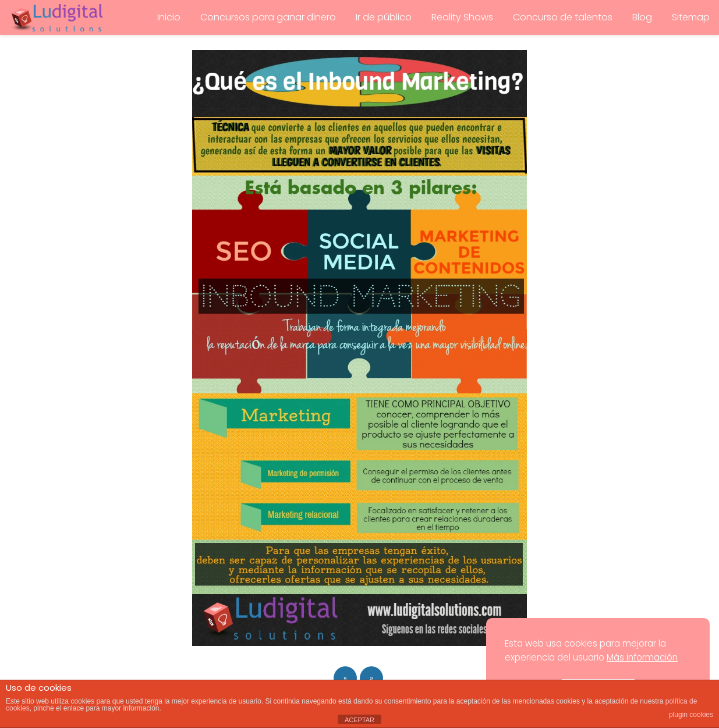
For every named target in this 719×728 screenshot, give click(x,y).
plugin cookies (691, 715)
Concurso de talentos (563, 17)
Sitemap (691, 17)
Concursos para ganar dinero (268, 17)
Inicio (169, 17)
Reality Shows (462, 17)
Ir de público (384, 17)
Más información (642, 657)
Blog (642, 17)
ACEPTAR (359, 720)
